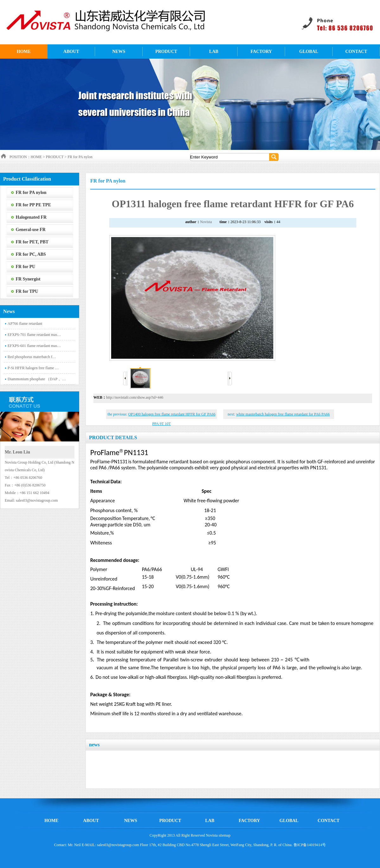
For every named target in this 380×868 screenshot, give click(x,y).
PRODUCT (166, 51)
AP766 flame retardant (25, 324)
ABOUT (71, 51)
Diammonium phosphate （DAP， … (37, 379)
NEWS (119, 51)
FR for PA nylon (80, 157)
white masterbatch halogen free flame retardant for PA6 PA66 (283, 414)
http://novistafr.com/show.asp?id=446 (135, 397)
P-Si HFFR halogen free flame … (33, 368)
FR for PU (26, 267)
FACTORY (261, 51)
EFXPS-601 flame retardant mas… (34, 346)
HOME (24, 51)
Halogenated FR (31, 217)
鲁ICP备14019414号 (310, 845)
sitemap (224, 835)
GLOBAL (309, 51)
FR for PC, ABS (31, 254)
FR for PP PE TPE (33, 205)
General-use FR (31, 230)
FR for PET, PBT (32, 242)
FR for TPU (27, 291)
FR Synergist (28, 279)
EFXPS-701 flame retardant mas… (34, 335)
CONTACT (356, 51)
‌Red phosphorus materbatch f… (32, 357)
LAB (214, 51)
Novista (206, 222)
